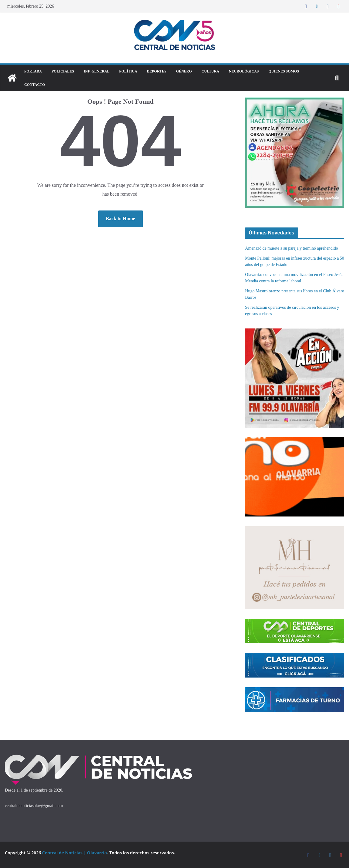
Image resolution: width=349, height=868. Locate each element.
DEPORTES (156, 71)
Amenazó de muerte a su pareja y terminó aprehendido (291, 248)
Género (184, 71)
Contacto (35, 85)
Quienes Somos (284, 71)
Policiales (63, 71)
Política (128, 71)
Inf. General (97, 71)
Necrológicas (244, 71)
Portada (33, 71)
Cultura (210, 71)
